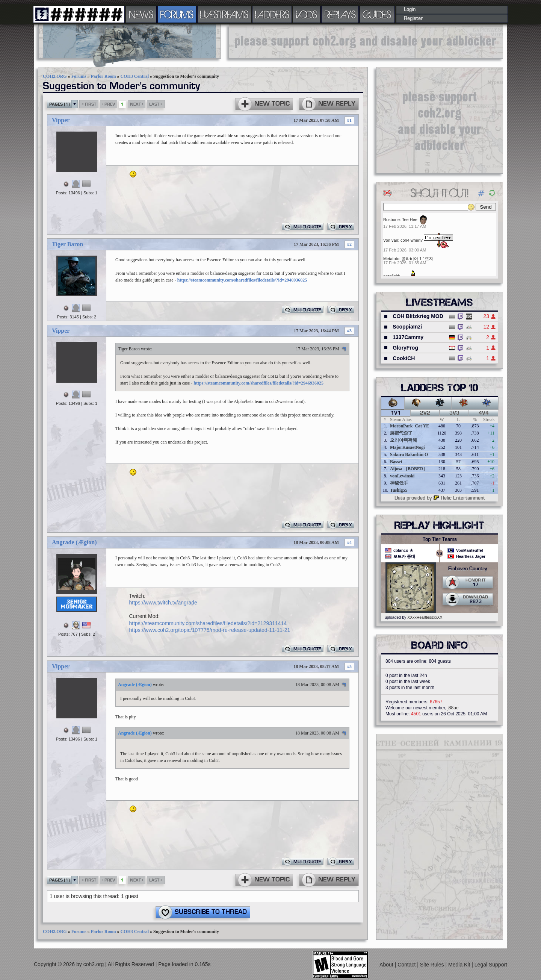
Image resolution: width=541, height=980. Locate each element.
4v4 (484, 413)
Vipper (61, 120)
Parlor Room (104, 76)
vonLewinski (402, 476)
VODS (307, 14)
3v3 (454, 413)
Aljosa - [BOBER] (407, 469)
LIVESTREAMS (224, 14)
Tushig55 (399, 490)
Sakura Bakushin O (409, 454)
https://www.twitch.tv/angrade (163, 603)
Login (410, 9)
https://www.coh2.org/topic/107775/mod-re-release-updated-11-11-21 (210, 630)
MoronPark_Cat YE (410, 426)
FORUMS (177, 14)
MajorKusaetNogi (407, 447)
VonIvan (391, 240)
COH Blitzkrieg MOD (418, 316)
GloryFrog (405, 348)
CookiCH (404, 358)
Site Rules (433, 965)
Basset (396, 462)
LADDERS (272, 14)
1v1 (396, 413)
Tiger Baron (67, 244)
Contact (407, 965)
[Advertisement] (366, 41)
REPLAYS (340, 14)
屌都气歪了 (401, 433)
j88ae (453, 708)
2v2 (425, 413)
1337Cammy (408, 337)
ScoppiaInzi (407, 327)
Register (413, 18)
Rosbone (391, 220)
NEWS (141, 14)
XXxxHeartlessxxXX (425, 617)
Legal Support (491, 965)
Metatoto (391, 259)
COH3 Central (134, 76)
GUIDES (377, 14)
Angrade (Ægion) (74, 542)
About (387, 965)
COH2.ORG (55, 76)
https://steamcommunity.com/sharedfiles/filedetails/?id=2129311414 (208, 623)
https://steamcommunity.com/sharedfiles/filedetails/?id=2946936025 (242, 280)
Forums (79, 76)
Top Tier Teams (440, 539)
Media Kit (460, 965)
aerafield (391, 276)
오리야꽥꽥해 (403, 440)
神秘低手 (399, 483)
